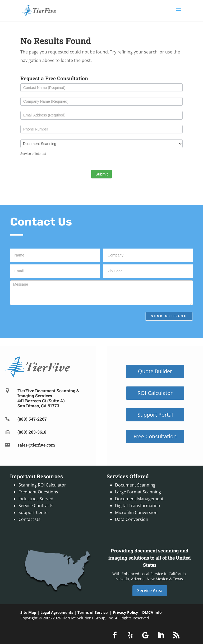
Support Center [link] (34, 512)
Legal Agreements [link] (57, 612)
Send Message (169, 316)
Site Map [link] (28, 612)
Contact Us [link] (29, 519)
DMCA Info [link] (152, 612)
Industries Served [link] (36, 499)
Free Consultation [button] (155, 436)
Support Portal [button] (155, 415)
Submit (102, 174)
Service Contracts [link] (36, 506)
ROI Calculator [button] (155, 393)
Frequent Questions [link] (38, 492)
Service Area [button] (150, 591)
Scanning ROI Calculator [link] (42, 485)
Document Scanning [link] (135, 485)
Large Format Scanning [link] (138, 492)
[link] (39, 10)
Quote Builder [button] (155, 371)
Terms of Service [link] (93, 612)
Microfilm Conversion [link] (136, 512)
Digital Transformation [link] (138, 506)
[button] (178, 14)
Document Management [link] (139, 499)
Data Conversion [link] (132, 519)
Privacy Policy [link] (125, 612)
